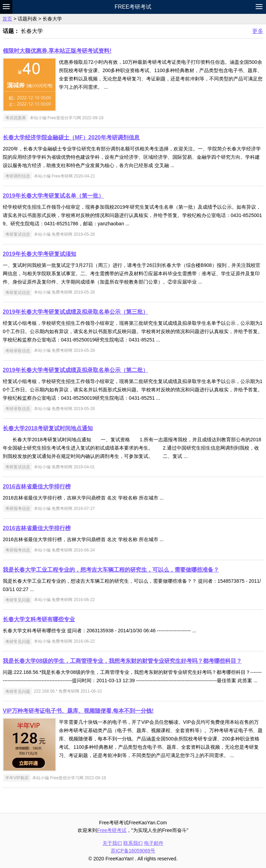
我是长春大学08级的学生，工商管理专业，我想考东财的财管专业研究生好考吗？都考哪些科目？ (122, 661)
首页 (7, 19)
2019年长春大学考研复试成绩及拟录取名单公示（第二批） (76, 370)
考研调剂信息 (18, 176)
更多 (258, 31)
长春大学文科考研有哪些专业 (39, 619)
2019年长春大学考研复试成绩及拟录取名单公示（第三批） (76, 312)
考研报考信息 (18, 509)
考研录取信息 (18, 350)
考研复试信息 (18, 234)
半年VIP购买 (17, 778)
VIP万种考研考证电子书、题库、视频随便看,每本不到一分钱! (78, 711)
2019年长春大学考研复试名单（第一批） (53, 196)
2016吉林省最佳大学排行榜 (37, 487)
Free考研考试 (133, 7)
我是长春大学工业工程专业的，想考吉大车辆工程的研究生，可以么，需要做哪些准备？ (111, 570)
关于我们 (112, 843)
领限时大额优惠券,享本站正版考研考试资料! (57, 51)
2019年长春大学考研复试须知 (39, 254)
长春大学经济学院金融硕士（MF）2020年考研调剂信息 (71, 137)
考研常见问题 (18, 600)
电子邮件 (154, 843)
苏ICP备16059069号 (133, 851)
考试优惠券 (16, 118)
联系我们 (133, 843)
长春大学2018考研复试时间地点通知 (48, 428)
